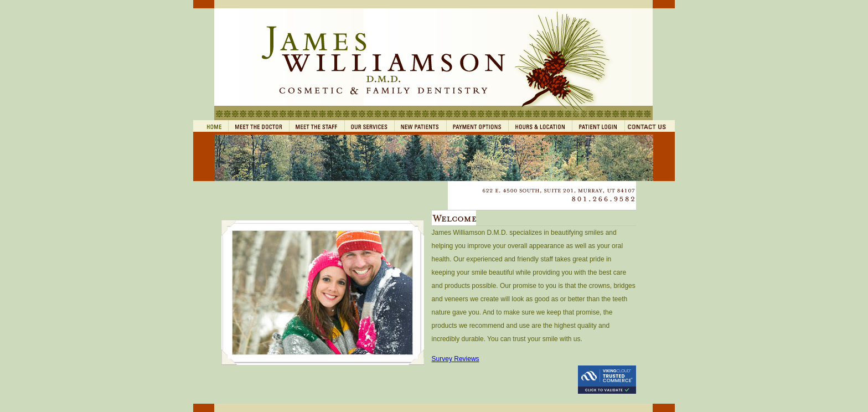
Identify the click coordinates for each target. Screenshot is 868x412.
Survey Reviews (456, 359)
